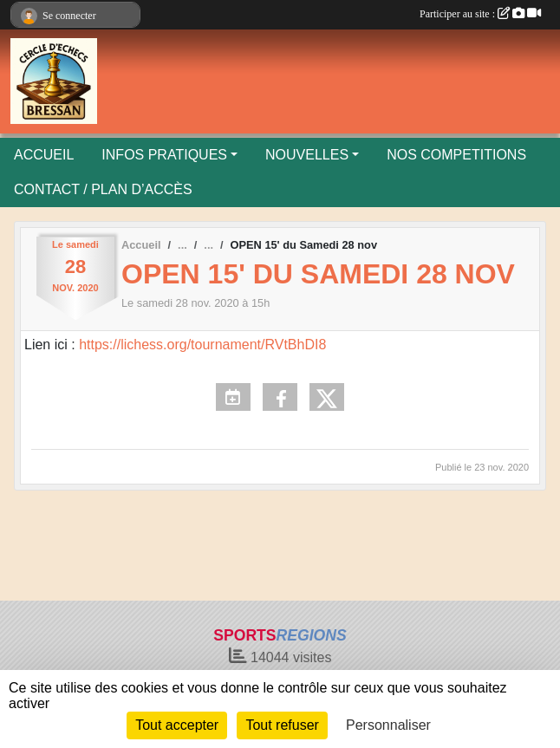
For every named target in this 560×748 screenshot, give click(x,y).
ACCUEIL (44, 155)
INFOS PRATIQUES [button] (164, 155)
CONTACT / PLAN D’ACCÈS (103, 189)
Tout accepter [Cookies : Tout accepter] (177, 725)
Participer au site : (480, 14)
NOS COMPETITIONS (456, 155)
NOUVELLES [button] (307, 155)
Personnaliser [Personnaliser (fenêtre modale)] (388, 725)
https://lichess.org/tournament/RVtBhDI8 (201, 345)
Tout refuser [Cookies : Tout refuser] (282, 725)
